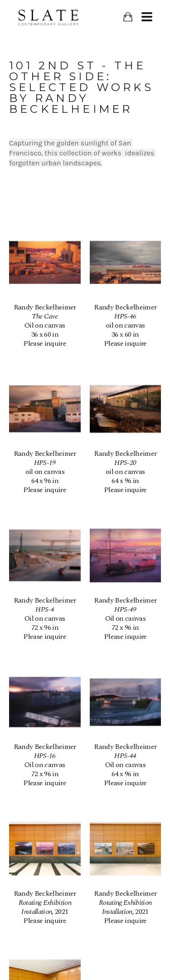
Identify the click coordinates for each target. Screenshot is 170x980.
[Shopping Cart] (128, 17)
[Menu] (147, 17)
